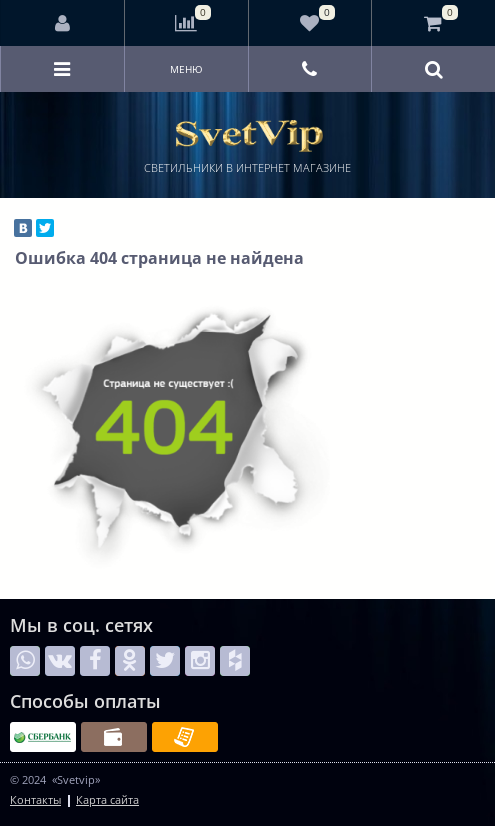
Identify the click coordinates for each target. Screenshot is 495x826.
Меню (186, 69)
